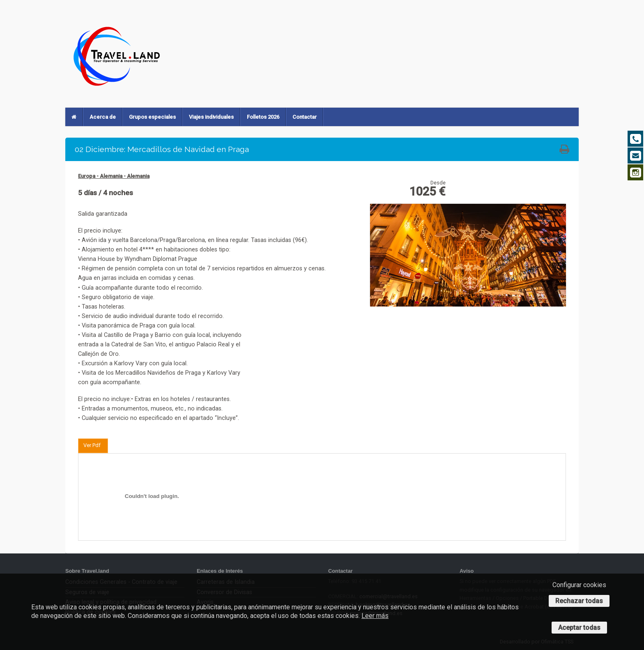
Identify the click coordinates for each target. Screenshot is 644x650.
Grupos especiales (152, 117)
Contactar (305, 117)
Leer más (375, 616)
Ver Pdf (92, 445)
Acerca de (103, 117)
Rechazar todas (579, 601)
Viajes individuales (211, 117)
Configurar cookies (579, 585)
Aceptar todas (579, 628)
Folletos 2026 (263, 117)
